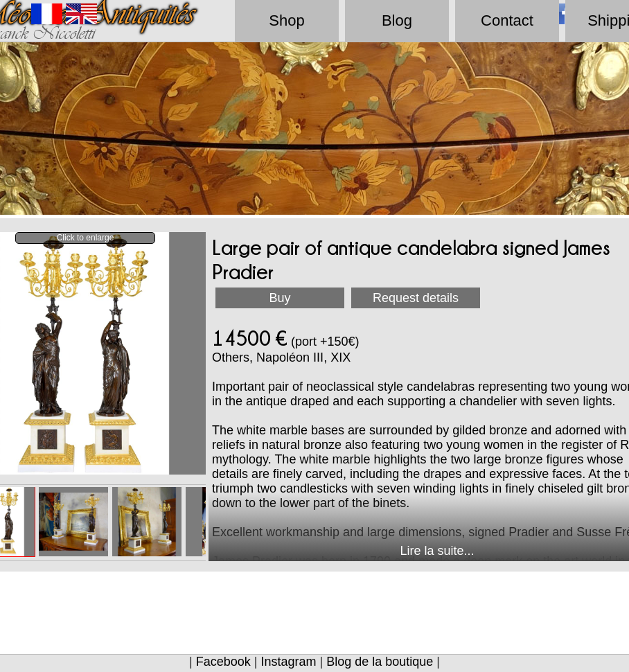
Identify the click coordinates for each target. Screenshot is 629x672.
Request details (416, 298)
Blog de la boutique (380, 662)
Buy (280, 298)
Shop (286, 20)
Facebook (223, 662)
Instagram (288, 662)
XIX (340, 357)
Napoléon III (290, 357)
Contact (507, 20)
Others (231, 357)
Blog (397, 20)
